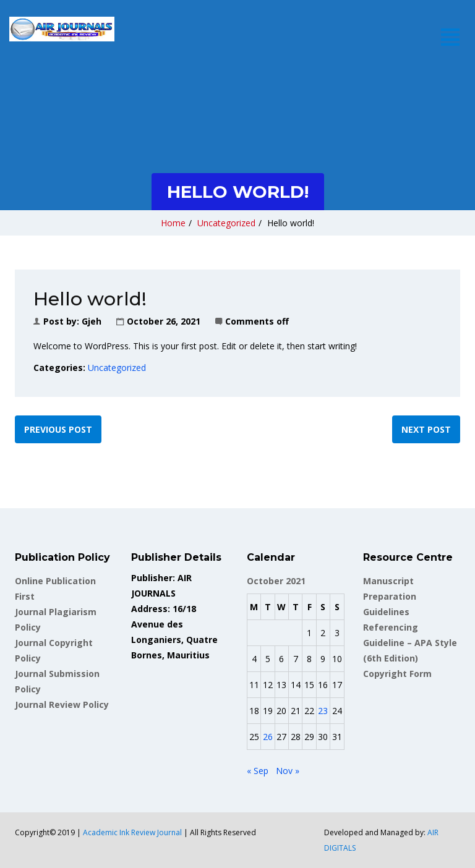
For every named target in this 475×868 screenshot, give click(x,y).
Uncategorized (226, 223)
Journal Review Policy (62, 704)
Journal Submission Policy (57, 681)
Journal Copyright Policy (54, 650)
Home (173, 223)
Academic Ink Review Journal (132, 832)
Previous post (58, 429)
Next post (426, 429)
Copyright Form (397, 674)
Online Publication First (55, 589)
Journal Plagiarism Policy (56, 619)
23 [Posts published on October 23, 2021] (323, 711)
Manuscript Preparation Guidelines (390, 596)
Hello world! (291, 223)
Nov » (288, 771)
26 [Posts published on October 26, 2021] (268, 737)
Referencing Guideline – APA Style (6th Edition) (410, 643)
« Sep (258, 771)
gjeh (92, 321)
